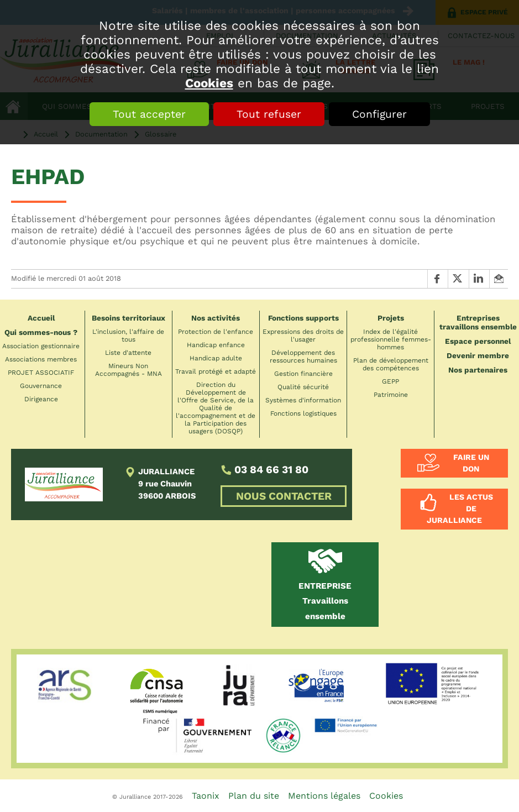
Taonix (206, 796)
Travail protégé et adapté (216, 371)
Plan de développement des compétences (391, 364)
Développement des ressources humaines (303, 357)
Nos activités (216, 318)
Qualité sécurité (303, 387)
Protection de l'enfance (216, 332)
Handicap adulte (216, 358)
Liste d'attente (128, 353)
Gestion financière (303, 374)
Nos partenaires (478, 370)
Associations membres (41, 359)
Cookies (209, 83)
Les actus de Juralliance (460, 509)
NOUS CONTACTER (284, 496)
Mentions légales (324, 796)
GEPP (390, 381)
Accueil (41, 318)
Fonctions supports (303, 318)
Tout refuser (269, 114)
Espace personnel (478, 341)
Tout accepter (149, 114)
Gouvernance (41, 386)
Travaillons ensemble (325, 601)
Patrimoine (391, 395)
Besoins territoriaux (129, 318)
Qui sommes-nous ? (41, 332)
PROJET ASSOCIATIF (41, 373)
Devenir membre (478, 355)
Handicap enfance (216, 345)
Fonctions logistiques (303, 413)
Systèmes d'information (303, 400)
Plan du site (254, 796)
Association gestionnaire (41, 346)
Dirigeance (41, 399)
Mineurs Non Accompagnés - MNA (129, 370)
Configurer (379, 114)
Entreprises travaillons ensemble (478, 322)
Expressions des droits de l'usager (303, 336)
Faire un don (471, 463)
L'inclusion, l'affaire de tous (128, 336)
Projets (391, 318)
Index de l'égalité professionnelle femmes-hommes (391, 339)
